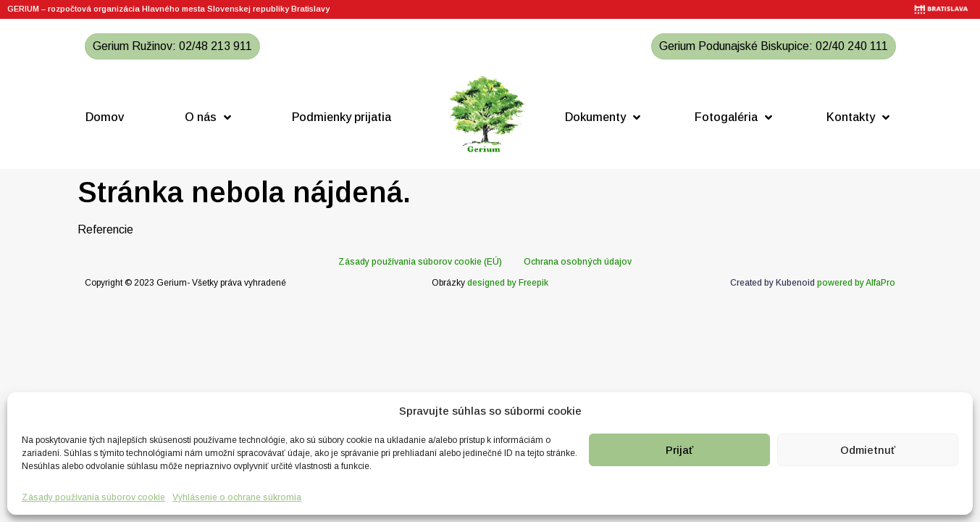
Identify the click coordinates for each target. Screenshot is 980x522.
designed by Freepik (508, 283)
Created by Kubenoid (772, 283)
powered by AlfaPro (856, 283)
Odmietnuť (868, 450)
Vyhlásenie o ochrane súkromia (237, 497)
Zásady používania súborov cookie (93, 497)
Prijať (679, 450)
